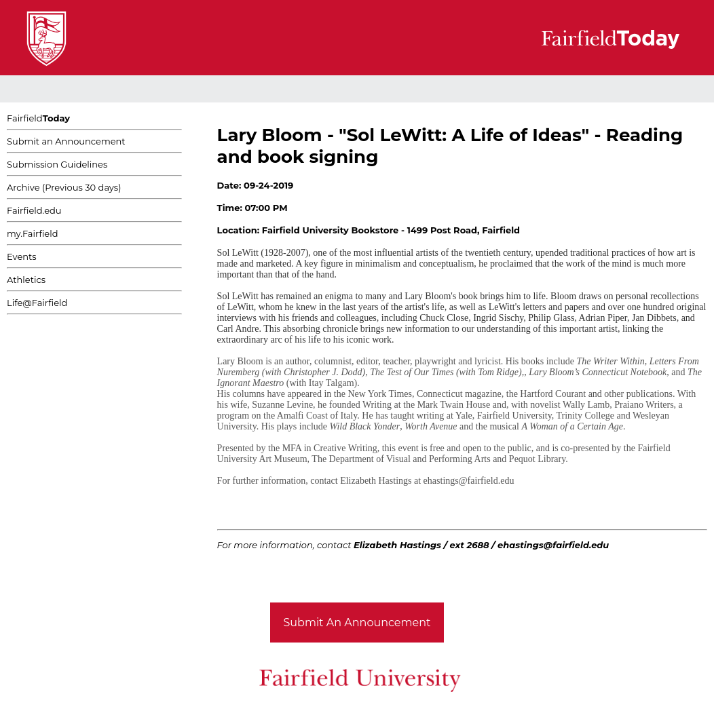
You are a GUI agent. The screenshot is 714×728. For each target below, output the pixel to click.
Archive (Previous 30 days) (64, 187)
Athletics (26, 280)
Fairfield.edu (34, 210)
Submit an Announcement (66, 141)
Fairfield (38, 118)
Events (22, 256)
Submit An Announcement (357, 622)
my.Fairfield (33, 233)
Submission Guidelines (57, 164)
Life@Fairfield (37, 303)
